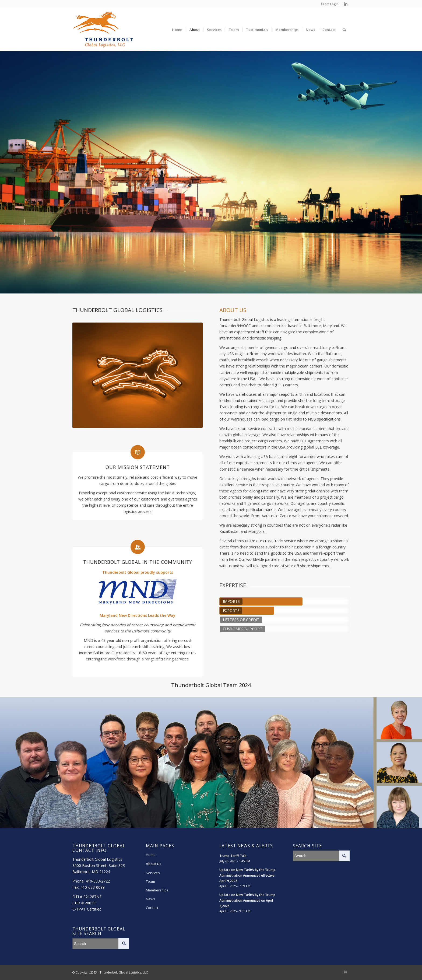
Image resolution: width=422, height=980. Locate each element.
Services (153, 873)
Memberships (157, 890)
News (150, 899)
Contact (152, 908)
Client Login (330, 4)
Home (151, 855)
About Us (154, 864)
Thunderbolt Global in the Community (138, 562)
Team (150, 881)
